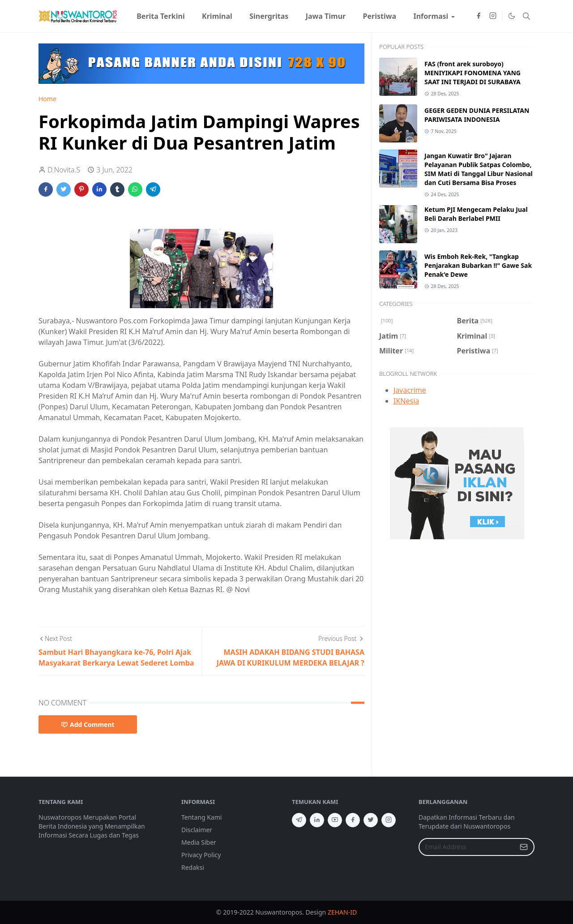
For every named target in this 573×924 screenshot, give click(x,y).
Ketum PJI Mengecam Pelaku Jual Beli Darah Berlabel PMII (476, 214)
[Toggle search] (526, 16)
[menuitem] (161, 16)
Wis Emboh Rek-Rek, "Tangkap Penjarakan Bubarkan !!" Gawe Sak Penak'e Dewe (478, 265)
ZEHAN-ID (342, 912)
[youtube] (335, 820)
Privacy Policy (201, 855)
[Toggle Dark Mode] (511, 16)
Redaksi (193, 867)
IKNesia (406, 401)
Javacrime (410, 390)
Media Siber (199, 842)
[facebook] (479, 16)
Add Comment (88, 724)
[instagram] (493, 16)
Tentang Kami (201, 817)
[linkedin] (317, 820)
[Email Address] (467, 847)
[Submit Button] (524, 847)
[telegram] (299, 820)
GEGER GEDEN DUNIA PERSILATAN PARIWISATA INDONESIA (477, 115)
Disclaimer (197, 830)
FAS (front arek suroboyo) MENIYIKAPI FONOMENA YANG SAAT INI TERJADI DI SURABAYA (473, 73)
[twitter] (371, 820)
